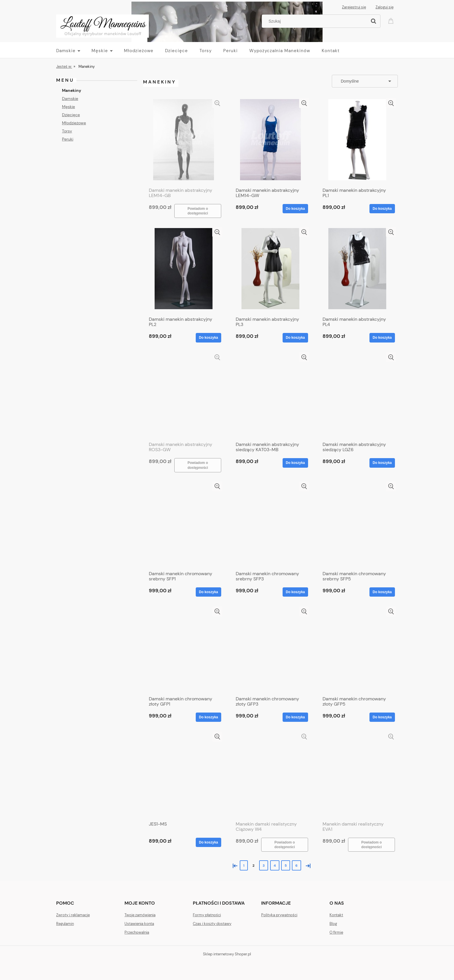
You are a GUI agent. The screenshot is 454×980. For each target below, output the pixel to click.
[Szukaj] (374, 21)
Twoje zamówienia (140, 915)
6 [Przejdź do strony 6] (296, 866)
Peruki (68, 139)
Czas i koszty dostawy (212, 924)
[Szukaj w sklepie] (316, 21)
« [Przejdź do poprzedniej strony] (234, 865)
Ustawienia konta (139, 924)
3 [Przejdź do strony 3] (264, 866)
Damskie (70, 99)
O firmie (336, 932)
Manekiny (72, 90)
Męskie (68, 107)
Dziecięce (71, 115)
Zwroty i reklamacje (73, 915)
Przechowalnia (137, 932)
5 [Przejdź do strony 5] (286, 866)
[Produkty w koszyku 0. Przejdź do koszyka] (392, 20)
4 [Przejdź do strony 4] (275, 866)
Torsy (67, 131)
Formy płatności (207, 915)
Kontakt (336, 915)
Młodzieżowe (74, 123)
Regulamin (65, 924)
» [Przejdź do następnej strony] (307, 865)
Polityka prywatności (279, 915)
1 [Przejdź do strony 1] (244, 866)
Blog (333, 924)
